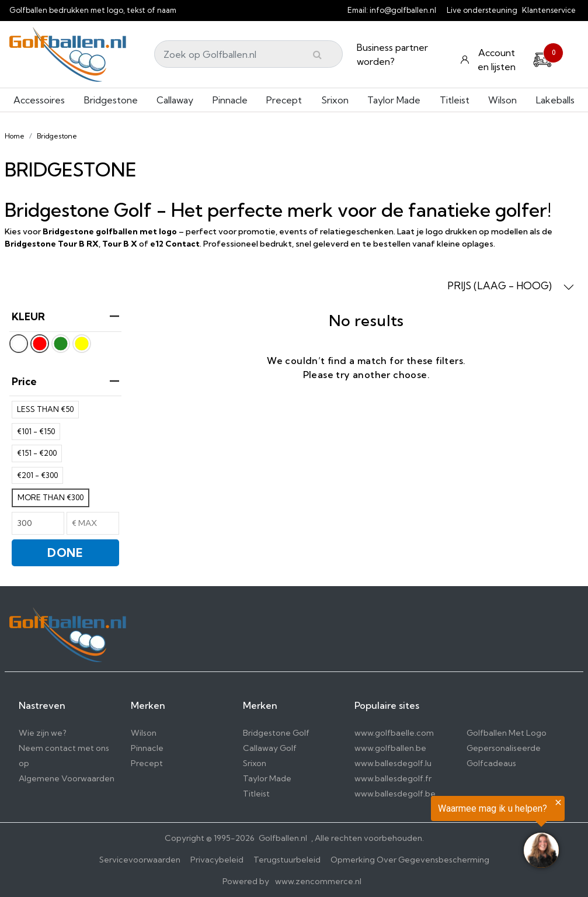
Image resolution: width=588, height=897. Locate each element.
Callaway (175, 100)
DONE (65, 553)
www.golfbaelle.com (394, 733)
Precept (284, 100)
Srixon (335, 100)
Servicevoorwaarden (140, 860)
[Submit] (317, 54)
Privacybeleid (217, 860)
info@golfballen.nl (403, 10)
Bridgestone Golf (276, 733)
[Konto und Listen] (489, 60)
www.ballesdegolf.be (395, 794)
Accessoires (39, 100)
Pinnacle (230, 100)
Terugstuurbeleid (287, 860)
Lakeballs (555, 100)
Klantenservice (549, 10)
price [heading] (65, 381)
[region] (444, 834)
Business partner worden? (392, 54)
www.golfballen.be (390, 748)
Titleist (455, 100)
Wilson (502, 100)
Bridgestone (111, 100)
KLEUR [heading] (65, 316)
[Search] (248, 54)
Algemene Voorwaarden (67, 778)
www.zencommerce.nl (318, 881)
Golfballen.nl (283, 838)
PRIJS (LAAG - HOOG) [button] (511, 286)
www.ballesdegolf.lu (393, 763)
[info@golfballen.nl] (443, 10)
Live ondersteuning (482, 10)
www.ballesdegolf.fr (393, 778)
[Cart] (542, 58)
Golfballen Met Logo (507, 733)
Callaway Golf (270, 748)
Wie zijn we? (43, 733)
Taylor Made (394, 100)
